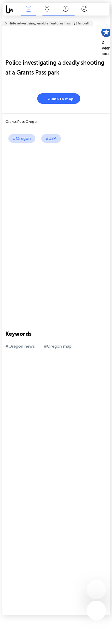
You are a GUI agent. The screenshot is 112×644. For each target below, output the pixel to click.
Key (84, 9)
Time (66, 9)
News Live (28, 9)
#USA (51, 138)
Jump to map (57, 99)
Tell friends (107, 20)
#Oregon (22, 138)
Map (47, 9)
